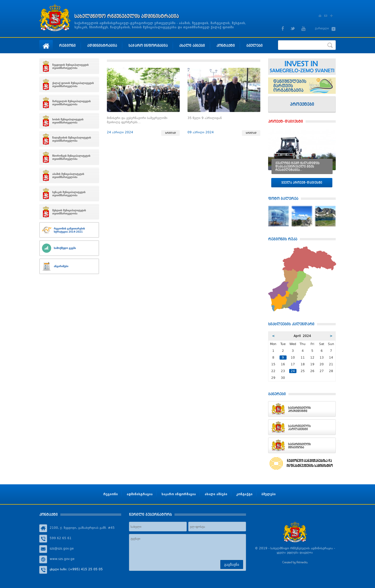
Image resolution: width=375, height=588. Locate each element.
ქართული (322, 28)
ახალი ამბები (192, 45)
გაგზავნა (232, 564)
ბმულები (254, 45)
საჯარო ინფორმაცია (148, 45)
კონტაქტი (226, 45)
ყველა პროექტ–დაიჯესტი (302, 183)
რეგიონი (67, 45)
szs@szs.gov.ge (62, 549)
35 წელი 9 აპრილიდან (205, 118)
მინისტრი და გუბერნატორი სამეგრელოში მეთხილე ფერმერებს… (137, 120)
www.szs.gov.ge (62, 559)
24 (293, 371)
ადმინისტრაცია (102, 45)
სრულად (170, 133)
